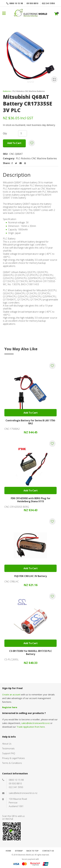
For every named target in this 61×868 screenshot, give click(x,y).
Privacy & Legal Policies (14, 758)
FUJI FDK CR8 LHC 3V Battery (31, 576)
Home (8, 851)
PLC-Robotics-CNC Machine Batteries (29, 91)
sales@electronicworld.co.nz (36, 723)
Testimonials (8, 748)
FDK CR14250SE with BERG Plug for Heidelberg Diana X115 (31, 500)
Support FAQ (9, 753)
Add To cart (31, 413)
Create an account (11, 694)
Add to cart (14, 143)
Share (6, 163)
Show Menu (4, 13)
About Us (7, 744)
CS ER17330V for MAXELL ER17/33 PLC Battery (31, 653)
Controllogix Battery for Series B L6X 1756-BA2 (31, 422)
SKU (5, 154)
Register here (10, 707)
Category (8, 158)
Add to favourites (52, 366)
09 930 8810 (32, 3)
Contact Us (48, 851)
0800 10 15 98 (16, 3)
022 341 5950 (48, 3)
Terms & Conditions (12, 763)
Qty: (5, 133)
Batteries (7, 91)
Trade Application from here (31, 727)
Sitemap (19, 851)
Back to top (32, 851)
